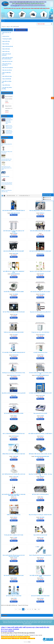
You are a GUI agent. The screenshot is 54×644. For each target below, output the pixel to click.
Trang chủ (4, 27)
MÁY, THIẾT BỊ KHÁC (15, 27)
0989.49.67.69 (47, 198)
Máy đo (8, 27)
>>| (39, 609)
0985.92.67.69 (47, 199)
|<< (16, 609)
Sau (35, 609)
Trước (20, 609)
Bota (29, 642)
